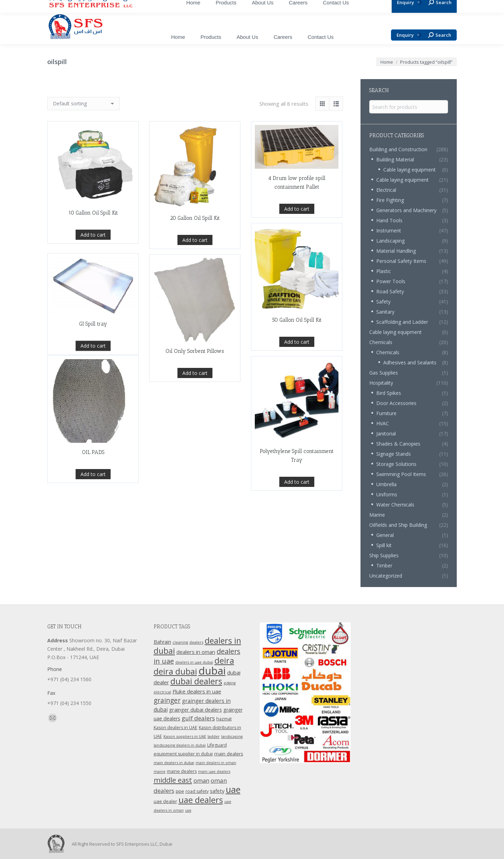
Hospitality (381, 383)
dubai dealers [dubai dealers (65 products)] (196, 681)
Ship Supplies (384, 555)
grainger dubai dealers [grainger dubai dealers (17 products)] (195, 710)
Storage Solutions (396, 464)
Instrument (389, 231)
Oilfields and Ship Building (398, 525)
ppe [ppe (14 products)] (180, 791)
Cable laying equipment (409, 170)
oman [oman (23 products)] (201, 780)
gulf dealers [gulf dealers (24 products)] (198, 718)
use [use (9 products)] (188, 810)
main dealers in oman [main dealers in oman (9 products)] (216, 763)
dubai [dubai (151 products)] (212, 671)
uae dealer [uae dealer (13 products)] (165, 801)
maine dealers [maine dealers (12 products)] (182, 771)
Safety (383, 302)
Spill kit (384, 545)
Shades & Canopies (398, 444)
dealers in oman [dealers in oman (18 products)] (196, 652)
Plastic (384, 271)
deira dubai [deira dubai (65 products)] (175, 671)
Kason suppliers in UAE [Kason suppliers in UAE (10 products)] (185, 736)
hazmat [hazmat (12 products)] (224, 719)
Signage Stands (394, 454)
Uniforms (387, 494)
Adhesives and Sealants (410, 362)
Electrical (386, 190)
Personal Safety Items (401, 261)
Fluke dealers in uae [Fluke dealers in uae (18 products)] (197, 691)
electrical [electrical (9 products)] (162, 692)
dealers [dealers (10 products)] (196, 642)
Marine (377, 515)
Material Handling (396, 251)
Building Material (395, 159)
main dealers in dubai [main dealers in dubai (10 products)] (174, 763)
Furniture (386, 413)
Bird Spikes (389, 393)
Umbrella (386, 484)
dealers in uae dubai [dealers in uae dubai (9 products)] (194, 662)
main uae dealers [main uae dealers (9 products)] (214, 771)
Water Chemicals (395, 505)
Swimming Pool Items (401, 474)
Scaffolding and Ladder (402, 322)
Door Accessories (396, 403)
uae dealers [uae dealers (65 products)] (201, 800)
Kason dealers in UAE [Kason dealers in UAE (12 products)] (176, 728)
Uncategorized (386, 576)
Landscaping (390, 241)
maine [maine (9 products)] (160, 771)
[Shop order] (83, 104)
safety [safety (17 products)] (217, 791)
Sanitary (385, 312)
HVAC (383, 423)
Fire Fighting (390, 200)
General (385, 535)
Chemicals (381, 342)
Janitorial (386, 434)
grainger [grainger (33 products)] (167, 700)
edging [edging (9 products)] (230, 683)
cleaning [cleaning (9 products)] (180, 642)
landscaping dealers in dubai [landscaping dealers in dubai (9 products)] (180, 745)
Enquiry (409, 35)
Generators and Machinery (406, 210)
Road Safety (390, 291)
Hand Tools (389, 220)
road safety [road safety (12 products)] (197, 791)
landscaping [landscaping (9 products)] (232, 736)
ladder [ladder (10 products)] (214, 736)
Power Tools (391, 281)
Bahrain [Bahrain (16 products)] (162, 642)
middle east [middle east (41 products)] (173, 780)
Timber (384, 565)
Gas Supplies (384, 373)
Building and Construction (398, 149)
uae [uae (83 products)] (233, 789)
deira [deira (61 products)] (224, 661)
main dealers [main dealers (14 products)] (229, 754)
